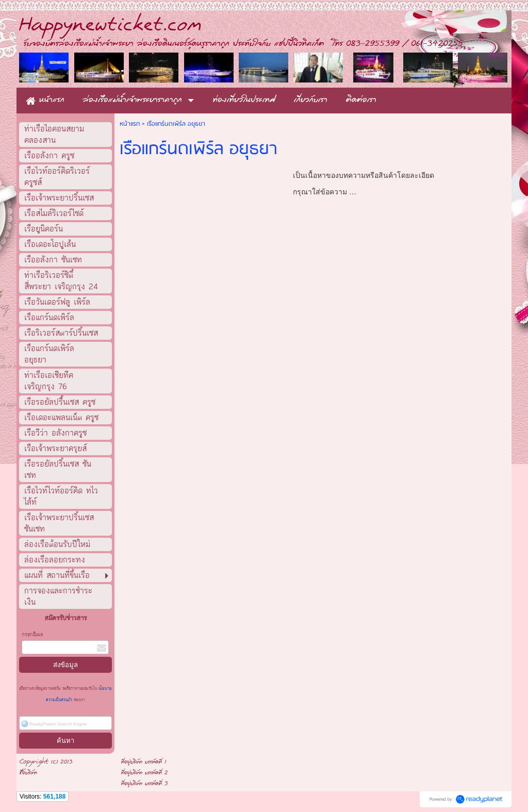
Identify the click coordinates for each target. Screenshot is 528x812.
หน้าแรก (130, 124)
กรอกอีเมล (32, 635)
